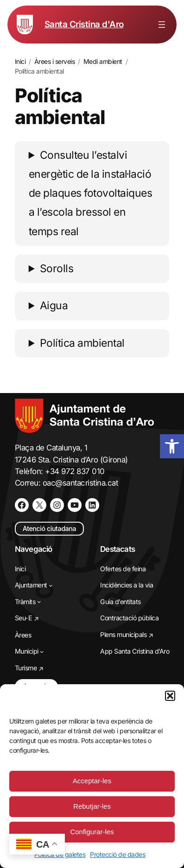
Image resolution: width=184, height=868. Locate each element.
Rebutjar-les (92, 806)
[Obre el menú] (162, 25)
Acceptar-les (92, 781)
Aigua (54, 306)
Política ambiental (82, 343)
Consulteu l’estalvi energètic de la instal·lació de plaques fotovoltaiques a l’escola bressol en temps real (91, 193)
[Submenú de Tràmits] (39, 602)
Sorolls (57, 269)
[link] (172, 446)
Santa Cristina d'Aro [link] (84, 24)
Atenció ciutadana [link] (49, 528)
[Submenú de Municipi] (42, 652)
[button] (170, 696)
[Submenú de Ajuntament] (51, 585)
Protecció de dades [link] (117, 854)
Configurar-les (92, 832)
